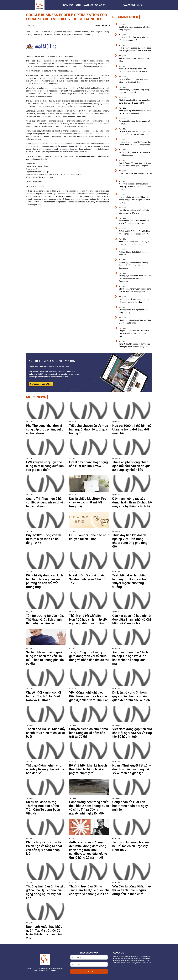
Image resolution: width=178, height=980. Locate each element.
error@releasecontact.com (67, 196)
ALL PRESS (88, 5)
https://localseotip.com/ (63, 71)
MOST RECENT (76, 5)
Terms (35, 971)
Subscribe (89, 971)
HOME (65, 5)
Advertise (53, 971)
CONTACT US (100, 5)
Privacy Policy (43, 971)
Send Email (36, 169)
